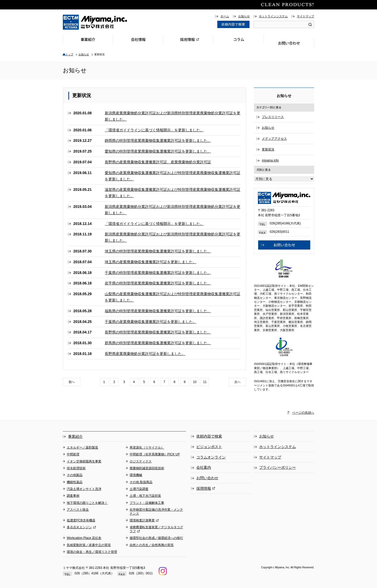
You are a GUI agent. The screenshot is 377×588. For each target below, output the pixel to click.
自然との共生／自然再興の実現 (152, 545)
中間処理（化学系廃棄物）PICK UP (155, 454)
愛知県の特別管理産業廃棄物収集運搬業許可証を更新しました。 (158, 151)
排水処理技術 (76, 468)
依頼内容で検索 (209, 436)
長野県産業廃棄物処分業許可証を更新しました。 (145, 354)
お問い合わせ (289, 43)
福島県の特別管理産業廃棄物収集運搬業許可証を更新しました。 (158, 311)
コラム (239, 39)
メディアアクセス (274, 139)
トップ (69, 54)
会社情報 (138, 39)
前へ (72, 382)
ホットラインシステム (273, 16)
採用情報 (188, 39)
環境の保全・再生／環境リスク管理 (92, 552)
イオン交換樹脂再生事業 (84, 461)
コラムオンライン (211, 457)
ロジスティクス (141, 461)
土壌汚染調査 (139, 489)
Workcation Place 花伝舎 (84, 538)
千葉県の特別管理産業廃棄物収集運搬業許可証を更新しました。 (158, 273)
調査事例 (73, 496)
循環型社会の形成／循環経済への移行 (156, 538)
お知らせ (244, 16)
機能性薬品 (75, 482)
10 (195, 382)
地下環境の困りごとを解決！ (87, 503)
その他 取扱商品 (141, 482)
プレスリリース (273, 117)
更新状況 (268, 149)
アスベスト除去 (78, 510)
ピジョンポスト (209, 447)
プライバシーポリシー (278, 467)
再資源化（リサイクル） (147, 447)
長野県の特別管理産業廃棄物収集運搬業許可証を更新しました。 (158, 332)
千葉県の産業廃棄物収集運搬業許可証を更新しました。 (151, 322)
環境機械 (136, 475)
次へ (237, 382)
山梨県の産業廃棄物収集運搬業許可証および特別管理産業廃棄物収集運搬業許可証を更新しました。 (173, 297)
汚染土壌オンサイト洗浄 (84, 489)
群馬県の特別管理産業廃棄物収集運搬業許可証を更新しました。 (158, 343)
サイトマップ (306, 16)
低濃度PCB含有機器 (81, 520)
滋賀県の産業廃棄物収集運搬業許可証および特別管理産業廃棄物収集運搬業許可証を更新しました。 (173, 193)
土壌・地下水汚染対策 (145, 496)
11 (205, 382)
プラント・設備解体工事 (147, 503)
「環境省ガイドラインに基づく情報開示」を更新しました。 (154, 130)
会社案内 (204, 467)
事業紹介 (88, 39)
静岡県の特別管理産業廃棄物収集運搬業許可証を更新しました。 (158, 141)
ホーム (225, 16)
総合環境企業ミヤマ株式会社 (95, 22)
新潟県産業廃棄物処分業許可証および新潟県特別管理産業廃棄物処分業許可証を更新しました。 (173, 116)
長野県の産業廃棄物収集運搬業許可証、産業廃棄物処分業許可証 (158, 162)
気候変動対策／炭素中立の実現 (89, 545)
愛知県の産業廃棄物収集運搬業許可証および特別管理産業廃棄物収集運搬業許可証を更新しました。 (173, 176)
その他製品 (75, 475)
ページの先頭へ (303, 413)
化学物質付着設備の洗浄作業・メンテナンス (156, 511)
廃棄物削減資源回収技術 (147, 468)
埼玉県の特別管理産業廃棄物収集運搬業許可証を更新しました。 (158, 251)
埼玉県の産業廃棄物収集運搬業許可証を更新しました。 (151, 262)
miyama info (270, 160)
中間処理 (73, 454)
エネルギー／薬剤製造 (82, 447)
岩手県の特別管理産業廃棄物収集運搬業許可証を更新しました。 (158, 283)
